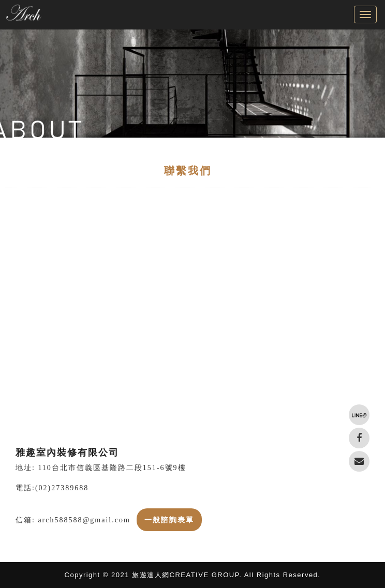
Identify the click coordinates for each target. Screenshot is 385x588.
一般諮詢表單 (169, 520)
